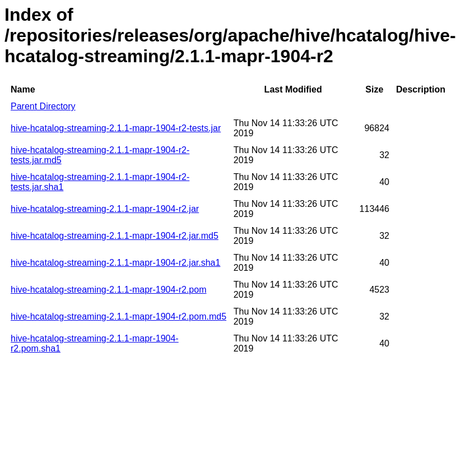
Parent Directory (43, 106)
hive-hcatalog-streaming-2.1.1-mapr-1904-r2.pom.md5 (118, 316)
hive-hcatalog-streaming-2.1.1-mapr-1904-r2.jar (105, 209)
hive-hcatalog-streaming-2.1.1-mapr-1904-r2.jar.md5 (115, 236)
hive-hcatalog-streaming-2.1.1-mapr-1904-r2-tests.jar (116, 128)
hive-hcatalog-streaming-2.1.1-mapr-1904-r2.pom (109, 290)
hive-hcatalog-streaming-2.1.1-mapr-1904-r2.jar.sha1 (115, 263)
